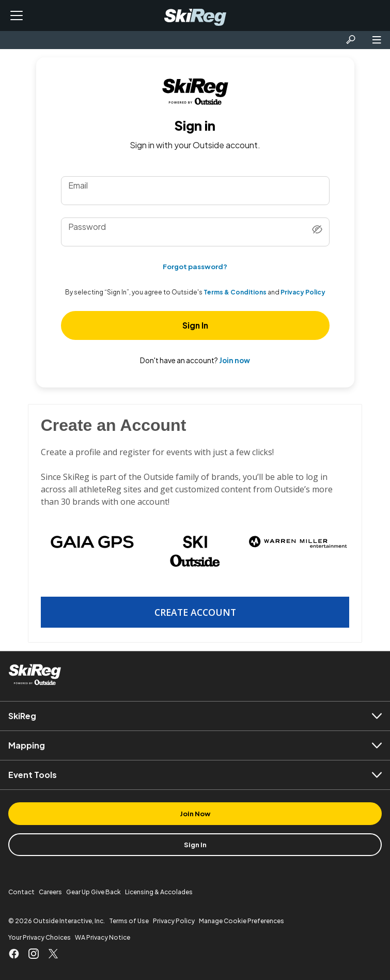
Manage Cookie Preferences (241, 921)
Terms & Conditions (235, 292)
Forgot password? (195, 266)
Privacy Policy (303, 292)
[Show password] (317, 230)
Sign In (195, 325)
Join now (235, 360)
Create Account (195, 612)
